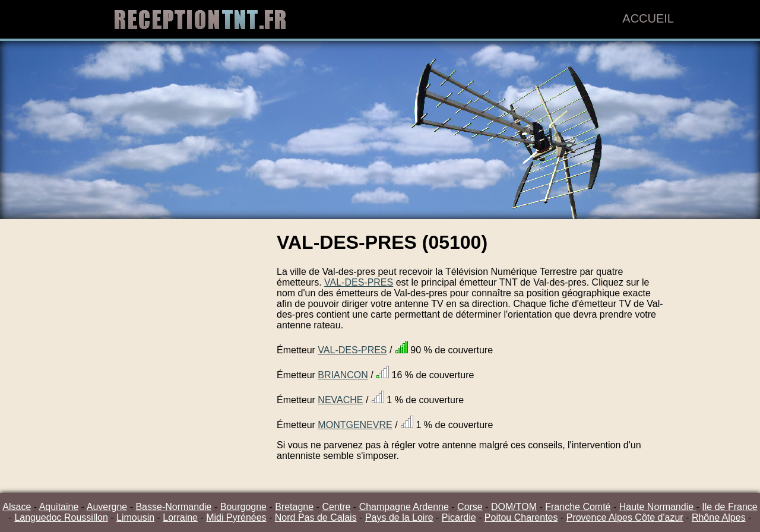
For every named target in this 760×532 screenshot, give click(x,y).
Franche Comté (578, 507)
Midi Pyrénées (236, 517)
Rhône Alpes (719, 517)
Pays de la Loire (399, 517)
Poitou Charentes (521, 517)
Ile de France (729, 507)
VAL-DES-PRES (359, 282)
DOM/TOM (514, 507)
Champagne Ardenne (404, 507)
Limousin (135, 517)
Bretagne (294, 507)
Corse (470, 507)
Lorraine (180, 517)
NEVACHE (340, 400)
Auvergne (107, 507)
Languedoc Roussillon (61, 517)
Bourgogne (243, 507)
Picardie (459, 517)
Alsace (17, 507)
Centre (336, 507)
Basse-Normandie (173, 507)
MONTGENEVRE (355, 425)
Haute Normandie (658, 507)
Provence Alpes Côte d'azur (625, 517)
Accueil (648, 18)
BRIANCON (343, 375)
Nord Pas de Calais (316, 517)
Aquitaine (59, 507)
